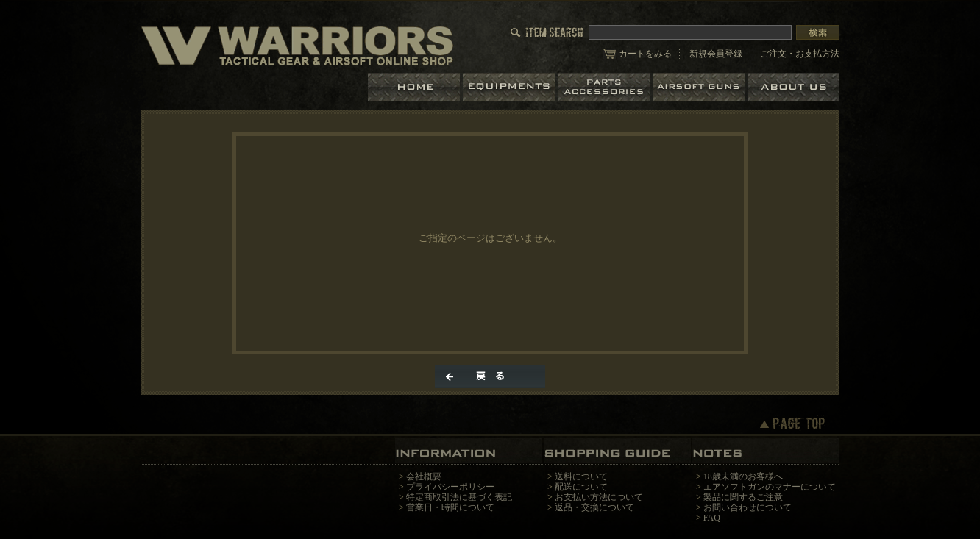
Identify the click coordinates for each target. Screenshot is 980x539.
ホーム (415, 87)
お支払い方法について (599, 497)
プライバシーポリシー (450, 487)
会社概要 (424, 476)
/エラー (297, 45)
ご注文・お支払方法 (800, 54)
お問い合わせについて (748, 507)
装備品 (510, 87)
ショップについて (793, 87)
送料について (581, 476)
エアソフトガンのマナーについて (770, 487)
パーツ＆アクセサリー (605, 87)
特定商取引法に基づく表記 (459, 497)
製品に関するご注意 (743, 497)
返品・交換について (594, 507)
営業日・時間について (450, 507)
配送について (581, 487)
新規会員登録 (716, 54)
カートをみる (645, 54)
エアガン (700, 87)
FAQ (712, 518)
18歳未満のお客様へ (743, 476)
